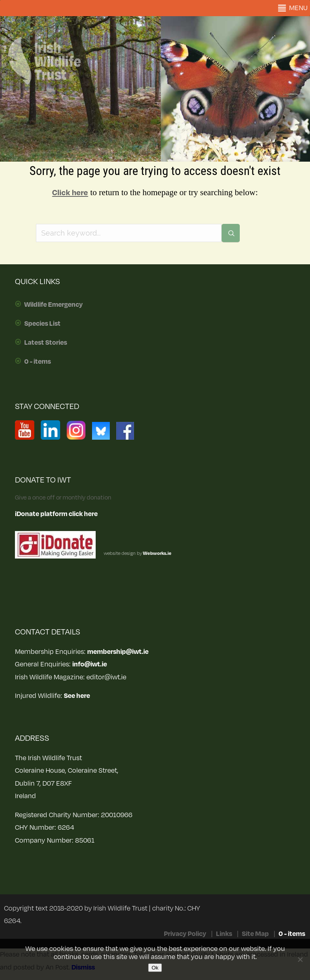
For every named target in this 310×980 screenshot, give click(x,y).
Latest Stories (46, 343)
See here (77, 696)
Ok (155, 968)
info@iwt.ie (90, 664)
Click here (70, 193)
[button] (298, 8)
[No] (300, 959)
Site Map (255, 934)
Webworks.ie (157, 553)
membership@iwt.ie (118, 652)
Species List (42, 324)
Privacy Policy (185, 934)
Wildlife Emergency (53, 305)
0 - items (38, 362)
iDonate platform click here (56, 514)
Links (224, 934)
